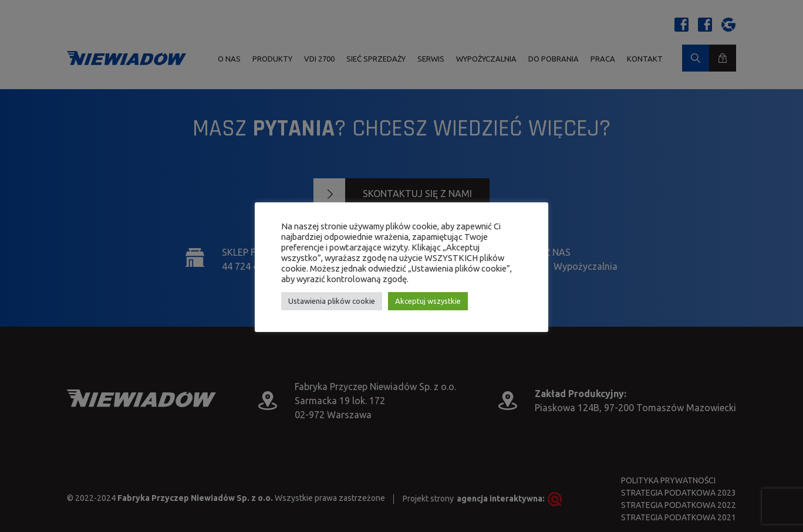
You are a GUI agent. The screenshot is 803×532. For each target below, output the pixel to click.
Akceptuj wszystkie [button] (428, 301)
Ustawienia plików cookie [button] (332, 301)
